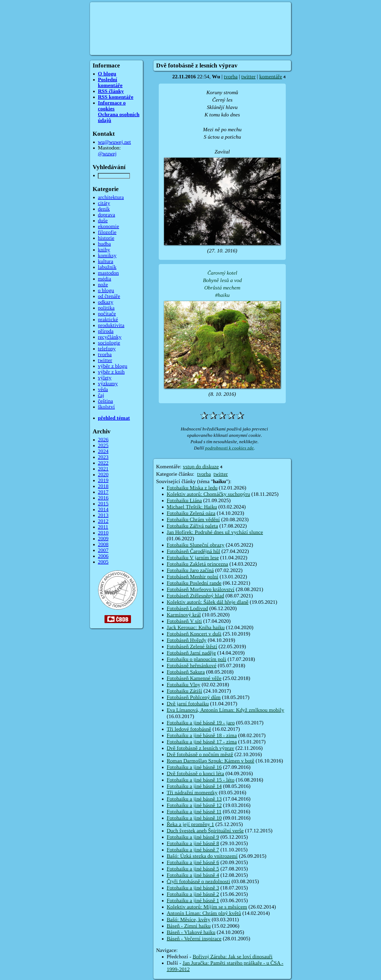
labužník (107, 267)
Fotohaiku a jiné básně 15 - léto (201, 780)
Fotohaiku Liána (184, 501)
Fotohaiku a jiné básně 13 (194, 799)
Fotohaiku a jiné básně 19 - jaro (201, 723)
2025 (103, 446)
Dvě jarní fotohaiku (188, 704)
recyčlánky (110, 337)
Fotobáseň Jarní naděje (191, 653)
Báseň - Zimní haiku (189, 926)
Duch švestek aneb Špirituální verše (205, 831)
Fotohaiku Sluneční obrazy (196, 545)
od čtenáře (109, 296)
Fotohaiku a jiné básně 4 (193, 875)
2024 (103, 451)
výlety (105, 378)
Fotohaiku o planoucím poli (196, 659)
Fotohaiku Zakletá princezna (197, 564)
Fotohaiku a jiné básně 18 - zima (202, 736)
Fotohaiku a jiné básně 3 (193, 888)
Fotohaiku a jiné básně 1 (193, 901)
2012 (103, 521)
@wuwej (107, 154)
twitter (248, 77)
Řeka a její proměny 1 (190, 824)
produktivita (111, 325)
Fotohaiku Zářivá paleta (192, 526)
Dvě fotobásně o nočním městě (200, 755)
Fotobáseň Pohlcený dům (194, 697)
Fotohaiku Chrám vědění (193, 520)
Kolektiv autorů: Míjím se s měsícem (207, 907)
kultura (106, 261)
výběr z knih (111, 372)
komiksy (107, 256)
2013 (103, 515)
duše (103, 221)
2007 (103, 550)
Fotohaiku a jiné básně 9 (193, 837)
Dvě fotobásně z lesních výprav (200, 748)
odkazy (106, 302)
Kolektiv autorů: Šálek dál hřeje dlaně (208, 602)
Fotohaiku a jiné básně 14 (194, 786)
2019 (103, 480)
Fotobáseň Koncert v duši (194, 634)
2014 (103, 510)
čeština (105, 401)
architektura (111, 197)
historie (106, 238)
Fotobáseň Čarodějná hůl (193, 551)
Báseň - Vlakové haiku (191, 932)
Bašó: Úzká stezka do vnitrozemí (202, 856)
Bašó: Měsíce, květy (189, 920)
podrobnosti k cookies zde (229, 448)
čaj (101, 395)
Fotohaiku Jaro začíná (190, 570)
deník (104, 209)
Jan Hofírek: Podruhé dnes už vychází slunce (215, 532)
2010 (103, 533)
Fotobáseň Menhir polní (192, 577)
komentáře (271, 77)
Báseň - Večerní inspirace (194, 939)
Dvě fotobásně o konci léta (195, 774)
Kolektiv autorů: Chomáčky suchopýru (208, 494)
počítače (107, 314)
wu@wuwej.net (114, 142)
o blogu (106, 291)
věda (103, 389)
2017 (103, 492)
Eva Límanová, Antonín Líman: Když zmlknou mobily (225, 710)
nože (103, 285)
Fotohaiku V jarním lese (193, 558)
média (105, 279)
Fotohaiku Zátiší (184, 691)
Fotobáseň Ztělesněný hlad (195, 596)
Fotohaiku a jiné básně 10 (194, 818)
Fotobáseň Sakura (186, 672)
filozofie (107, 232)
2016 (103, 498)
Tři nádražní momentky (192, 793)
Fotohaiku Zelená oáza (191, 513)
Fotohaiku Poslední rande (194, 583)
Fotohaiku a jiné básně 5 (193, 869)
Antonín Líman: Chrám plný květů (204, 913)
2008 (103, 545)
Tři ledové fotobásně (189, 729)
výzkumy (108, 384)
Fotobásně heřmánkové (192, 666)
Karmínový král (184, 615)
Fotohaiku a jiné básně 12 (194, 805)
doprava (106, 215)
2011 (103, 527)
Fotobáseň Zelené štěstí (192, 647)
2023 (103, 457)
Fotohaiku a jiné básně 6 (193, 863)
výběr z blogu (113, 366)
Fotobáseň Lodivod (187, 609)
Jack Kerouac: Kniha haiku (196, 628)
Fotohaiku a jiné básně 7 (193, 850)
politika (106, 308)
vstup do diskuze (201, 467)
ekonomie (108, 226)
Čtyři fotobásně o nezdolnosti (198, 882)
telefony (107, 349)
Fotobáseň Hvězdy (187, 640)
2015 (103, 504)
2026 (103, 440)
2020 (103, 475)
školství (106, 407)
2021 (103, 469)
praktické (108, 320)
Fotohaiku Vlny (183, 685)
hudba (104, 244)
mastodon (108, 273)
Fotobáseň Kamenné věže (194, 678)
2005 (103, 562)
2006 (103, 556)
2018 (103, 486)
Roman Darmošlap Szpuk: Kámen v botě (210, 761)
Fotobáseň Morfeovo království (201, 589)
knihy (104, 250)
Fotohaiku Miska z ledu (192, 488)
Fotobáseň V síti (184, 621)
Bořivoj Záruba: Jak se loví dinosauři (233, 957)
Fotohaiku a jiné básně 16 (194, 767)
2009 (103, 539)
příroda (106, 331)
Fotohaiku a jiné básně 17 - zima (202, 742)
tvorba (231, 77)
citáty (104, 203)
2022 (103, 463)
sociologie (109, 343)
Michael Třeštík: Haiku (192, 507)
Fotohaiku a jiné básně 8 (193, 843)
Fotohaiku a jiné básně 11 (194, 812)
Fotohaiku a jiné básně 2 (193, 894)
